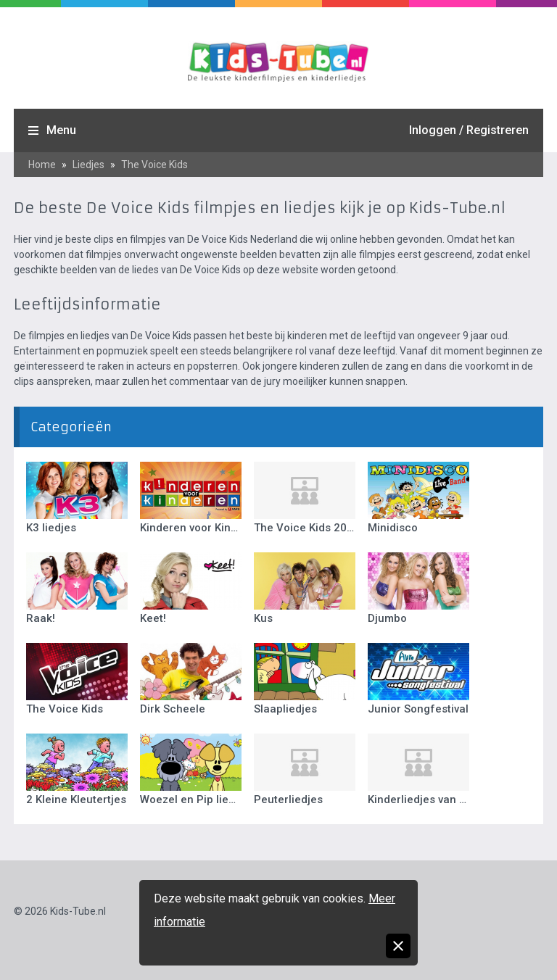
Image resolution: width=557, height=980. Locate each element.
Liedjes (88, 165)
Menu (61, 130)
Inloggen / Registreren (469, 130)
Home (42, 165)
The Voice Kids (154, 165)
